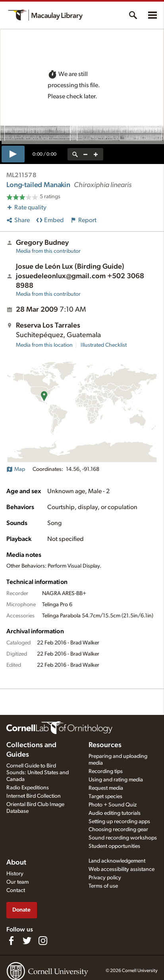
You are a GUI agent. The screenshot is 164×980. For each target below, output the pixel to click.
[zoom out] (85, 154)
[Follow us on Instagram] (43, 941)
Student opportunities (114, 846)
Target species (105, 796)
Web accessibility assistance (122, 869)
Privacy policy (105, 878)
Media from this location (44, 345)
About (16, 863)
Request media (106, 788)
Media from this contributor (48, 251)
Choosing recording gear (118, 830)
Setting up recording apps (119, 822)
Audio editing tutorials (115, 813)
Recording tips (106, 771)
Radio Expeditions (28, 788)
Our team (17, 882)
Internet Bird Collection (34, 796)
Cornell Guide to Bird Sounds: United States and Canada (38, 773)
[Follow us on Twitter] (27, 941)
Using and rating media (116, 780)
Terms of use (103, 886)
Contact (16, 890)
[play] (13, 154)
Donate (21, 910)
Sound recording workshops (123, 838)
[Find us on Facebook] (11, 941)
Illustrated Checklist (104, 345)
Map (16, 469)
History (15, 874)
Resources (105, 745)
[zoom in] (96, 154)
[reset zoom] (75, 154)
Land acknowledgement (117, 861)
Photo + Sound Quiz (113, 805)
